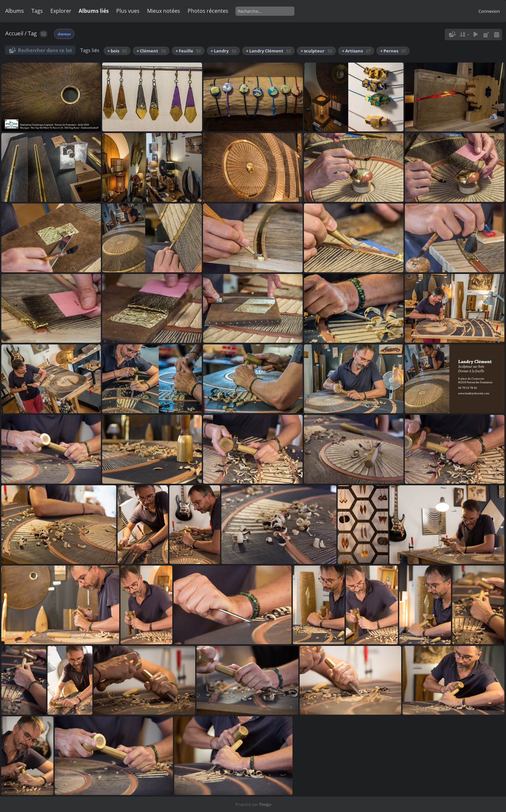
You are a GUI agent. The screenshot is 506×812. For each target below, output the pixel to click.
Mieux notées (164, 11)
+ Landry (223, 51)
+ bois (117, 51)
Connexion (489, 11)
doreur (64, 34)
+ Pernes (393, 51)
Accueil (14, 33)
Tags (37, 11)
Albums (15, 11)
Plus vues (128, 11)
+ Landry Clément (268, 51)
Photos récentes (208, 11)
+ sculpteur (316, 51)
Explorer (61, 11)
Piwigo (265, 804)
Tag (32, 33)
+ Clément (151, 51)
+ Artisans (356, 51)
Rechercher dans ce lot (45, 50)
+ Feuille (188, 51)
